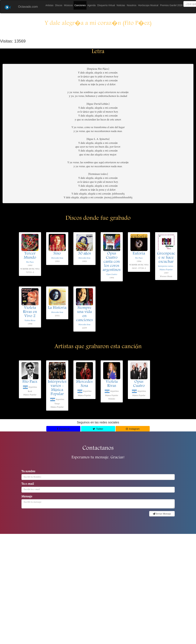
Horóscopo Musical (148, 5)
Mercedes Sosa (57, 258)
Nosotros (132, 5)
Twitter (98, 429)
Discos (59, 5)
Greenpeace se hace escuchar (166, 258)
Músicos (68, 5)
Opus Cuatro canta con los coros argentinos (112, 262)
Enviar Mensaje (162, 514)
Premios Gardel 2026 (171, 5)
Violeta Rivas (30, 321)
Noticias (121, 5)
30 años (84, 254)
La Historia (57, 308)
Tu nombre (28, 472)
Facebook (63, 429)
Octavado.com (28, 7)
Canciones (80, 5)
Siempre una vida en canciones (84, 314)
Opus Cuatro (112, 274)
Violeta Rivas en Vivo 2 (30, 312)
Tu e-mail (28, 484)
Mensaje (27, 497)
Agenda (91, 5)
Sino (57, 254)
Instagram (133, 429)
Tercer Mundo (30, 256)
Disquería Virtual (106, 5)
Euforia (139, 254)
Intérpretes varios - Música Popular (57, 388)
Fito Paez (30, 262)
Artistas (49, 5)
